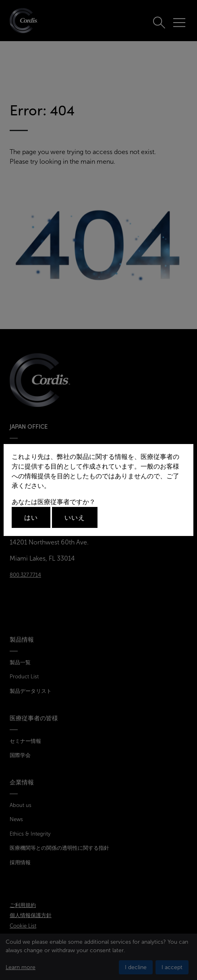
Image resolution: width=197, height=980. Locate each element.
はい (31, 517)
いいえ (75, 517)
